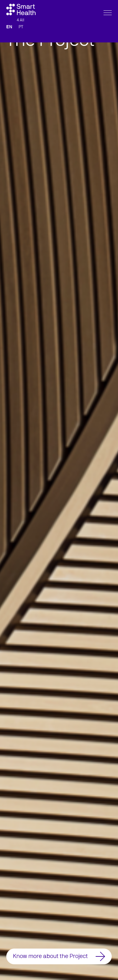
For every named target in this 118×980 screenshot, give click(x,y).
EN (9, 41)
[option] (59, 490)
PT (21, 41)
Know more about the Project (59, 956)
